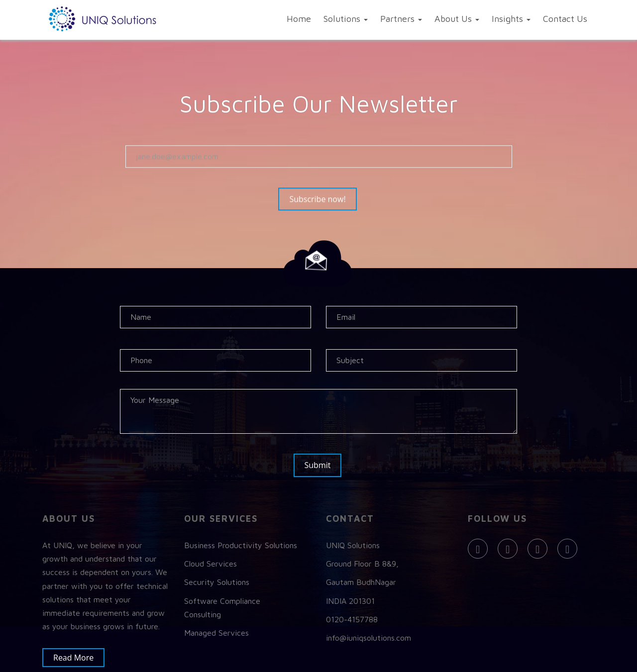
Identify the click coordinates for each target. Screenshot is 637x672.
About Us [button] (457, 19)
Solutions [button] (346, 19)
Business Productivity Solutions (241, 544)
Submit (321, 465)
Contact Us (565, 19)
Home (299, 19)
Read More (78, 657)
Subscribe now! (322, 200)
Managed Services (216, 631)
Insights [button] (511, 19)
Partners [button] (401, 19)
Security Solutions (217, 581)
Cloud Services (211, 563)
